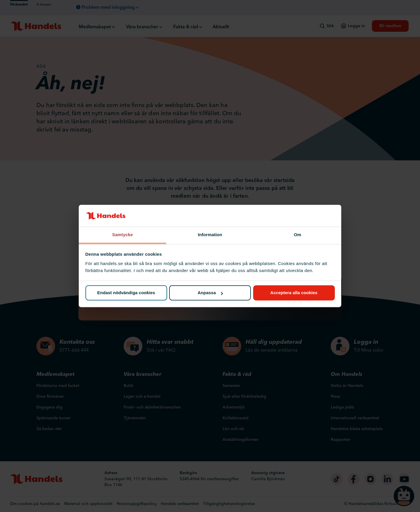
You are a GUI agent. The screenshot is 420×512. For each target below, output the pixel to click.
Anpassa (210, 293)
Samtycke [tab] (123, 235)
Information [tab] (210, 235)
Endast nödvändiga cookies (126, 293)
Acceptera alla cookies (294, 293)
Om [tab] (297, 235)
